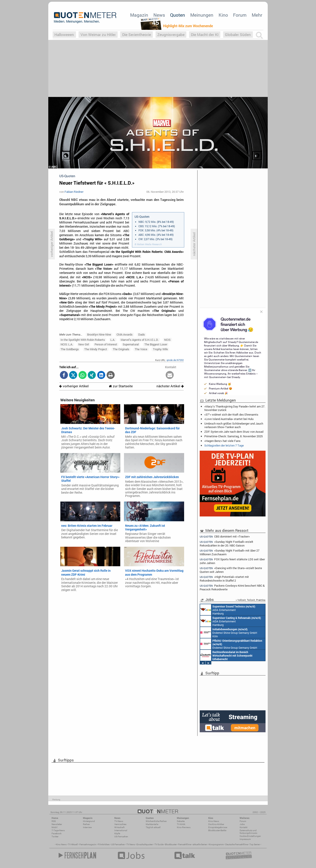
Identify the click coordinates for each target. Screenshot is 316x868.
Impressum (245, 839)
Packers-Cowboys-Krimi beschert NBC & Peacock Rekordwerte (232, 587)
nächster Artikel (170, 386)
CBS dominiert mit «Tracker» (225, 536)
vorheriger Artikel (74, 386)
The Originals (121, 349)
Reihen (86, 824)
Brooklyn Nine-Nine (99, 334)
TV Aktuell (73, 844)
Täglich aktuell (153, 827)
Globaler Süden (238, 35)
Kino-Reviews (184, 827)
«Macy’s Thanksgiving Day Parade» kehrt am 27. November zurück (235, 408)
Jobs (242, 824)
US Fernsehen (118, 844)
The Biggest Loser (156, 344)
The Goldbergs (70, 349)
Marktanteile (152, 824)
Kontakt (243, 827)
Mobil (55, 827)
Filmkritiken (104, 844)
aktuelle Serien (200, 844)
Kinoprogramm (216, 844)
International (121, 830)
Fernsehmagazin (88, 844)
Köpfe (117, 833)
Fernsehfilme (185, 844)
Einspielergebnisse (218, 827)
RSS (54, 821)
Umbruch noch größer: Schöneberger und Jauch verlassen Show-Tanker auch (234, 425)
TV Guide (159, 844)
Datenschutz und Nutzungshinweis (248, 832)
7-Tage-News (58, 830)
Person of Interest (106, 344)
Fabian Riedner (74, 192)
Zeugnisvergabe (171, 35)
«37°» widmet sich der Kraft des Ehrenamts (231, 414)
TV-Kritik (181, 824)
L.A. (113, 340)
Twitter (55, 837)
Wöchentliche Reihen (156, 821)
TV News (131, 844)
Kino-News (214, 821)
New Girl (84, 344)
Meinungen (202, 15)
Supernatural (131, 344)
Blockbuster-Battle (217, 830)
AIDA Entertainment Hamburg (228, 610)
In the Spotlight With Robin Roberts (83, 340)
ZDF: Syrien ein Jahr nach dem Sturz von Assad (234, 432)
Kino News (61, 844)
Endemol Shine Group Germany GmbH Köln (229, 632)
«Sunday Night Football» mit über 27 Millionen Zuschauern (230, 552)
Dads (142, 334)
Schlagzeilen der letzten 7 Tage (224, 445)
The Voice (141, 349)
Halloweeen (64, 35)
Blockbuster (171, 844)
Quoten (178, 15)
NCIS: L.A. (67, 344)
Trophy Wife (160, 349)
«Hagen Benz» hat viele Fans (222, 441)
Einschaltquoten (145, 844)
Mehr (257, 15)
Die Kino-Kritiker (216, 824)
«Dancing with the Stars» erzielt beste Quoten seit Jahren (231, 570)
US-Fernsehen (121, 837)
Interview (87, 827)
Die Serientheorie (137, 35)
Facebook (57, 833)
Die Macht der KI (205, 35)
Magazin (139, 15)
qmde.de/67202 (175, 360)
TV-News (119, 821)
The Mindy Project (96, 349)
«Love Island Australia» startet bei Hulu (229, 419)
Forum (240, 15)
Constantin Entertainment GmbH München (226, 655)
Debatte (181, 821)
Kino (223, 15)
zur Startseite (121, 386)
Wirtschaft (119, 827)
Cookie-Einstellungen (250, 836)
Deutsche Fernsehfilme (237, 844)
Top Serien (255, 844)
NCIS (167, 340)
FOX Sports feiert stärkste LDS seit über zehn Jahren (232, 561)
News (159, 15)
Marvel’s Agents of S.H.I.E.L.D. (140, 340)
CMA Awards (125, 334)
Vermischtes (120, 824)
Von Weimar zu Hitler (98, 35)
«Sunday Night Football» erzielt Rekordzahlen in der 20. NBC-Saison (226, 544)
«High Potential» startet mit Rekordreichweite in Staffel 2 (224, 579)
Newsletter (57, 824)
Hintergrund (89, 821)
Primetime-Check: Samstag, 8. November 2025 (233, 436)
